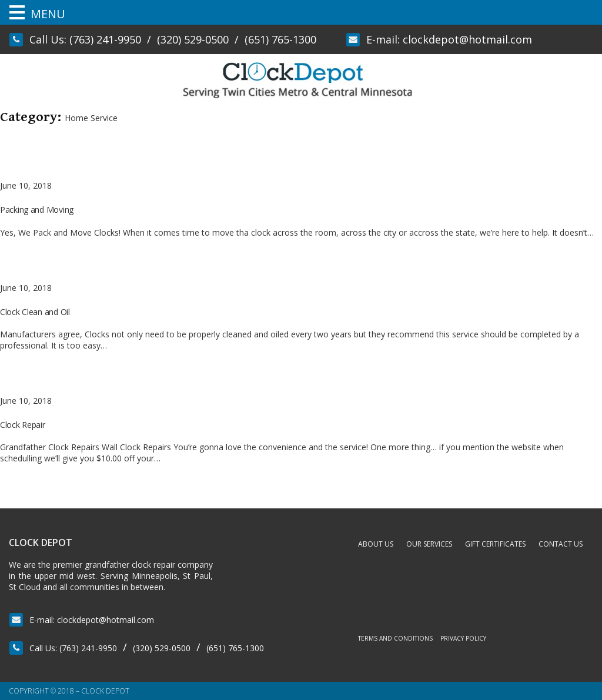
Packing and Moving (37, 210)
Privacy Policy (463, 638)
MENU (48, 14)
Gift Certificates (495, 544)
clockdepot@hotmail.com (467, 39)
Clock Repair (23, 425)
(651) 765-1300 (280, 39)
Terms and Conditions (395, 638)
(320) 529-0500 (193, 39)
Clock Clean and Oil (35, 312)
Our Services (429, 544)
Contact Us (561, 544)
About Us (376, 544)
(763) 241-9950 (105, 39)
